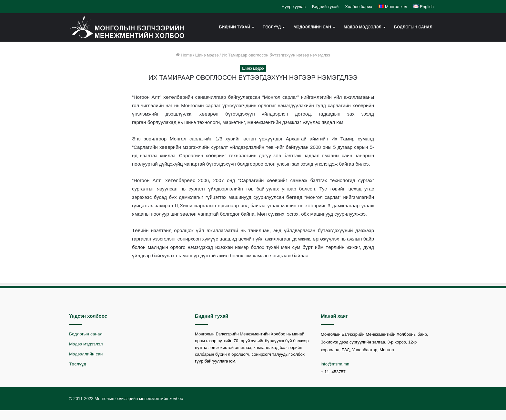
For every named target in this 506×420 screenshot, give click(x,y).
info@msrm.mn (335, 364)
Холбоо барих (359, 7)
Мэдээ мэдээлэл (363, 27)
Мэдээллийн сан (312, 27)
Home (184, 55)
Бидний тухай (325, 7)
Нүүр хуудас (293, 7)
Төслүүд (272, 27)
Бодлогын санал (413, 27)
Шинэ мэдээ (207, 55)
